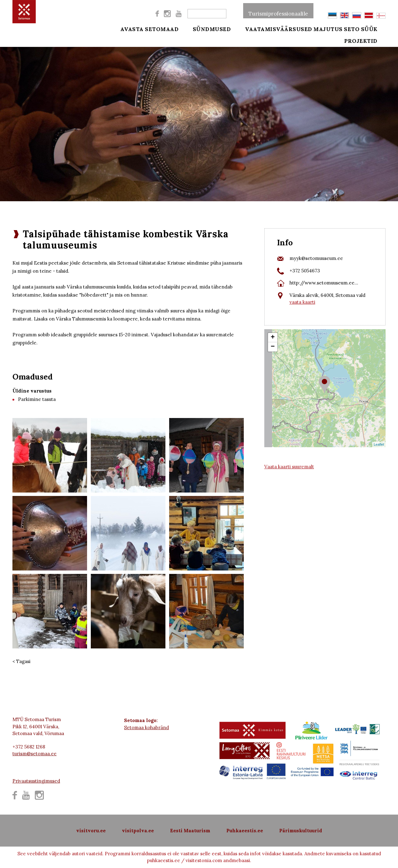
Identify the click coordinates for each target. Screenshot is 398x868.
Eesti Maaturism (190, 831)
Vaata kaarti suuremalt (289, 467)
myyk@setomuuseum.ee (316, 258)
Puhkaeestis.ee (245, 831)
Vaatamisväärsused (270, 29)
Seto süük (369, 29)
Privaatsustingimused (36, 781)
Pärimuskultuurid (301, 831)
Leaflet (379, 444)
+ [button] (273, 338)
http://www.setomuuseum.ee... (324, 283)
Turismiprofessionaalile (278, 11)
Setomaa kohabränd (146, 727)
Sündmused (208, 29)
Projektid (370, 44)
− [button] (273, 347)
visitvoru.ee (91, 831)
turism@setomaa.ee (35, 754)
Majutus (328, 29)
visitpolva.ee (138, 831)
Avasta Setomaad (150, 29)
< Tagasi (21, 661)
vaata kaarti (302, 302)
